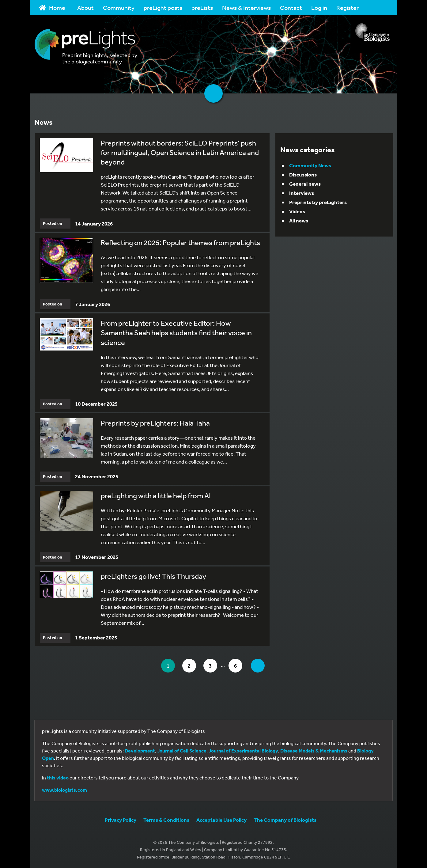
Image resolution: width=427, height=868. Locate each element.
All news (299, 220)
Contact (291, 8)
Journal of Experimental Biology (243, 751)
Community (119, 8)
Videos (297, 211)
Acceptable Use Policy (221, 820)
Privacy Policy (121, 820)
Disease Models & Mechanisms (314, 751)
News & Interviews (246, 8)
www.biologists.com (64, 790)
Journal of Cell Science (182, 751)
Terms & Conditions (166, 820)
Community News (310, 165)
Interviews (302, 193)
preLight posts (163, 8)
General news (305, 184)
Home (52, 8)
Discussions (303, 174)
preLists (202, 8)
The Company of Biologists (285, 820)
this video (58, 778)
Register (348, 8)
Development (140, 751)
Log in (319, 8)
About (85, 8)
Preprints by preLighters (318, 202)
